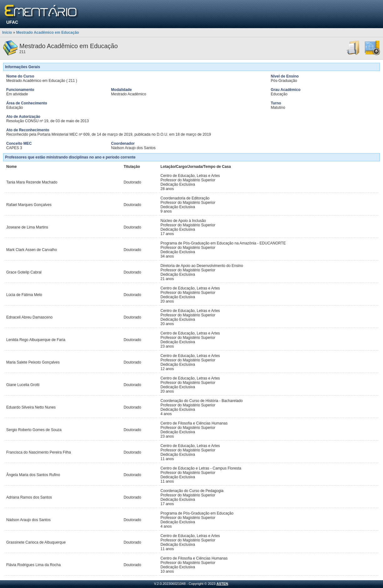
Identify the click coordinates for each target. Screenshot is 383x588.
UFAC (12, 22)
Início (7, 33)
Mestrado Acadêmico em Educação (48, 33)
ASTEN (222, 584)
